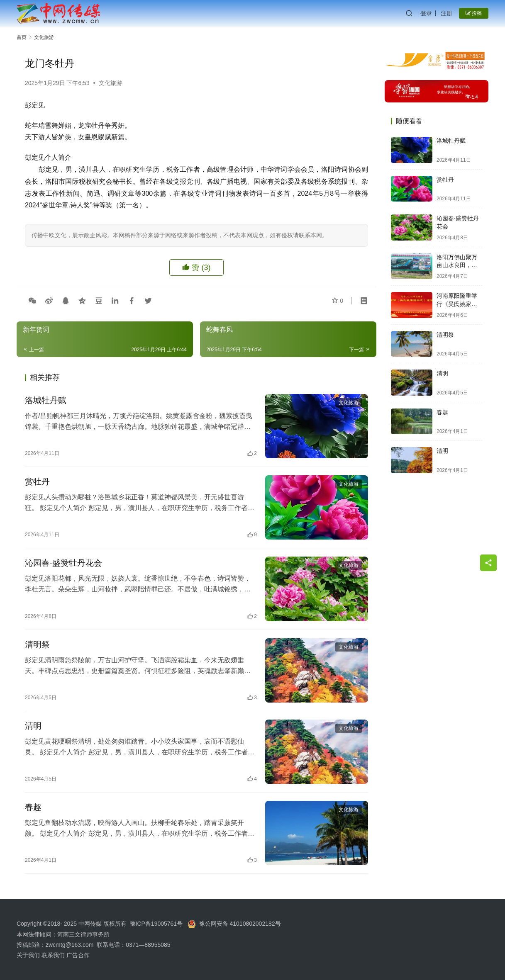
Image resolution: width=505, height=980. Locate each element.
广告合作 (78, 955)
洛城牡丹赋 (46, 400)
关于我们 (29, 955)
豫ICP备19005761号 (156, 924)
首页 (22, 37)
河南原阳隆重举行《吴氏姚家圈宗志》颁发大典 (457, 304)
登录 (426, 13)
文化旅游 (110, 83)
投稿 (474, 13)
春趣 (33, 807)
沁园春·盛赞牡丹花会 (63, 563)
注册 (446, 13)
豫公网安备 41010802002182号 (240, 924)
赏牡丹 (37, 481)
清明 (33, 726)
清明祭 (37, 644)
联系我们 (53, 955)
